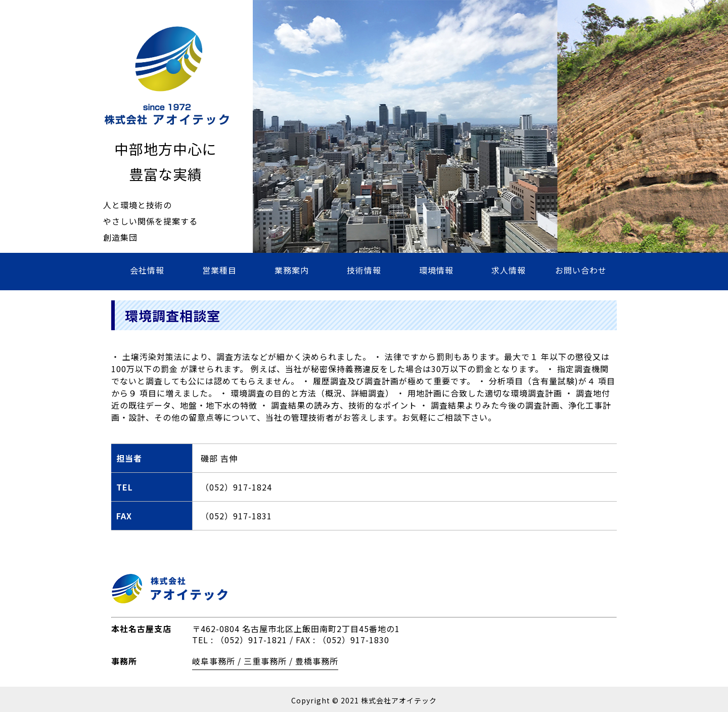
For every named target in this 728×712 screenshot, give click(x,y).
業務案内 (292, 270)
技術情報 (364, 270)
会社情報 (147, 270)
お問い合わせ (581, 270)
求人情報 (509, 270)
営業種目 (219, 270)
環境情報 (436, 270)
